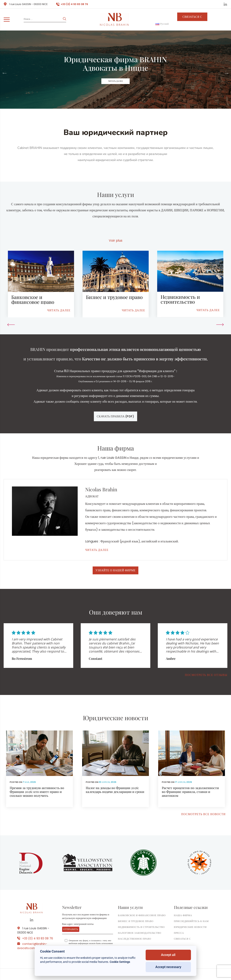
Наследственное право (135, 939)
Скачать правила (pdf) (115, 416)
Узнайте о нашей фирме (115, 570)
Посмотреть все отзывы (206, 675)
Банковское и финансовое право (142, 915)
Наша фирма (183, 915)
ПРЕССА (179, 933)
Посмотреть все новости (203, 814)
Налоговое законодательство (140, 933)
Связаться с (192, 17)
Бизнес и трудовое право (136, 921)
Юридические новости (190, 927)
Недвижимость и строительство (141, 927)
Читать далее (116, 81)
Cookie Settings (120, 962)
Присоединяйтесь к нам (191, 921)
